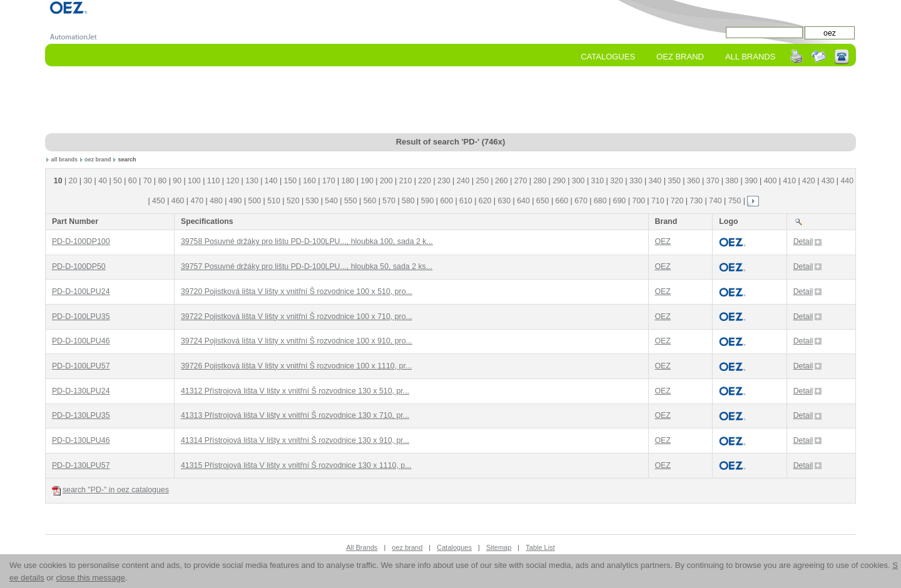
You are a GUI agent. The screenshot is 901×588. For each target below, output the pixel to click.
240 (463, 181)
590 (428, 201)
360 (694, 181)
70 (148, 181)
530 (313, 201)
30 (88, 181)
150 (291, 181)
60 (133, 181)
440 (847, 181)
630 (504, 201)
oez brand (98, 160)
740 (715, 201)
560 (370, 201)
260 (501, 181)
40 (103, 181)
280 (540, 181)
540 (331, 201)
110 (214, 181)
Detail (808, 241)
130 (252, 181)
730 (696, 201)
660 (562, 201)
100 (194, 181)
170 (329, 181)
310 (598, 181)
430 (828, 181)
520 (293, 201)
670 (581, 201)
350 (674, 181)
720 (677, 201)
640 (523, 201)
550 (351, 201)
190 (367, 181)
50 (118, 181)
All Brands (750, 57)
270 (521, 181)
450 (159, 201)
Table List (540, 547)
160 (309, 181)
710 (658, 201)
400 (771, 181)
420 (809, 181)
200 (386, 181)
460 (178, 201)
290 (559, 181)
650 (543, 201)
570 (389, 201)
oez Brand (680, 57)
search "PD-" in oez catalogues (110, 490)
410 (789, 181)
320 (617, 181)
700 (639, 201)
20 (73, 181)
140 (271, 181)
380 (732, 181)
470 (197, 201)
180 (348, 181)
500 (255, 201)
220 (425, 181)
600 (446, 201)
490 (236, 201)
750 (735, 201)
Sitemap (499, 547)
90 (177, 181)
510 (274, 201)
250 (482, 181)
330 (636, 181)
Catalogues (608, 57)
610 (466, 201)
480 (216, 201)
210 (406, 181)
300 (578, 181)
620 (485, 201)
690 (620, 201)
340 (655, 181)
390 (751, 181)
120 (232, 181)
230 (444, 181)
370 (713, 181)
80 (162, 181)
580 (408, 201)
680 (600, 201)
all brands (65, 160)
